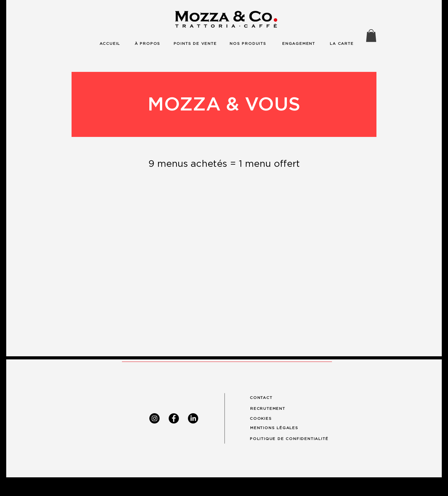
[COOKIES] (264, 418)
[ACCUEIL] (110, 43)
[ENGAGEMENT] (299, 43)
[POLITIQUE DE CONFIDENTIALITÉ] (294, 439)
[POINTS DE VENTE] (195, 43)
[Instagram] (154, 418)
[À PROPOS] (147, 43)
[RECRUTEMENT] (271, 408)
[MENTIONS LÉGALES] (277, 428)
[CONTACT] (264, 398)
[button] (371, 36)
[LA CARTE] (342, 43)
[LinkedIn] (193, 418)
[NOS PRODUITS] (248, 43)
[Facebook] (174, 418)
